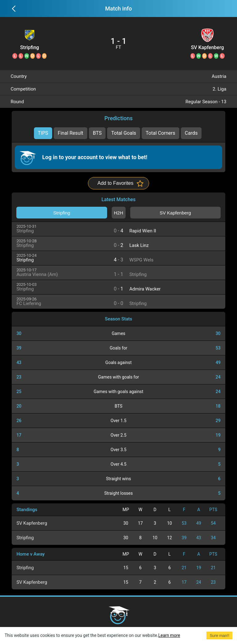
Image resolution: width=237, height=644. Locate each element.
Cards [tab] (191, 133)
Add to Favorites (116, 183)
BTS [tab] (97, 133)
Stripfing (29, 48)
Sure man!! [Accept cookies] (219, 636)
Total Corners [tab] (160, 133)
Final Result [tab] (71, 133)
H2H (118, 213)
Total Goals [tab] (124, 133)
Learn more (169, 635)
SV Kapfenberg (208, 48)
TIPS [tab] (43, 133)
